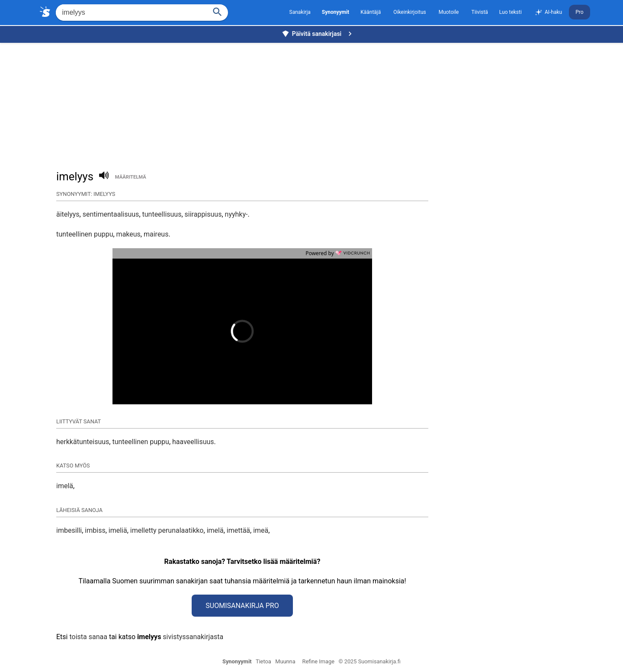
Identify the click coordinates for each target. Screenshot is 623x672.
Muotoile (449, 12)
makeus (128, 234)
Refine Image (318, 661)
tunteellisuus (162, 214)
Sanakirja (300, 12)
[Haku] (217, 11)
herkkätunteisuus (83, 442)
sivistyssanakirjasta (193, 637)
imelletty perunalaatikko (167, 530)
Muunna (285, 661)
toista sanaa (88, 637)
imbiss (95, 530)
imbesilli (69, 530)
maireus (156, 234)
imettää (238, 530)
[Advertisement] (314, 102)
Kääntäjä (371, 12)
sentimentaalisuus (111, 214)
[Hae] (130, 13)
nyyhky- (236, 214)
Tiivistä (479, 12)
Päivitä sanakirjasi (318, 34)
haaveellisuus (193, 442)
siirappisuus (203, 214)
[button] (201, 331)
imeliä (118, 530)
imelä (65, 486)
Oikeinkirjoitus (409, 12)
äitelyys (68, 214)
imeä (261, 530)
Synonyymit (237, 661)
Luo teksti (511, 12)
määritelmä (131, 177)
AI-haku (548, 13)
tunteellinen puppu (85, 234)
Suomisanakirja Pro (242, 606)
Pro (579, 12)
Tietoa (263, 661)
